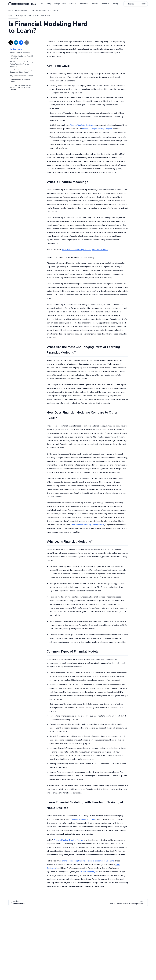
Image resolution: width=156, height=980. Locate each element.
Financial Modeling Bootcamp (82, 125)
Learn (11, 10)
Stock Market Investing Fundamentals (87, 525)
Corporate (105, 4)
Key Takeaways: (16, 49)
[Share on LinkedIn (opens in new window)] (16, 43)
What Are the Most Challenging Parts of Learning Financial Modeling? (21, 64)
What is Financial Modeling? (20, 53)
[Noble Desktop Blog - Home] (22, 4)
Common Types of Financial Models (20, 80)
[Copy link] (27, 43)
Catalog (115, 4)
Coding (48, 4)
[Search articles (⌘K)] (136, 4)
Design (57, 4)
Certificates (84, 4)
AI (42, 4)
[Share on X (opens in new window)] (11, 43)
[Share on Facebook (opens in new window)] (21, 43)
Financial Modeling (22, 10)
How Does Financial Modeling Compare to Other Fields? (21, 71)
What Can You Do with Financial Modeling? (22, 57)
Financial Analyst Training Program (97, 129)
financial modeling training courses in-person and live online (88, 861)
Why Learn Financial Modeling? (21, 76)
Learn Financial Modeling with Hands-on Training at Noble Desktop (21, 87)
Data (64, 4)
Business (73, 4)
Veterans (95, 4)
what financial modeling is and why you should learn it (85, 250)
